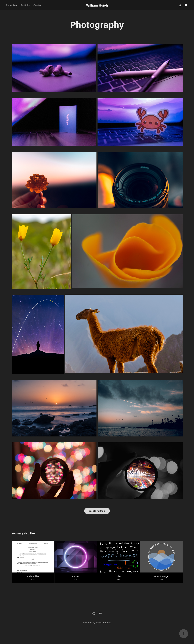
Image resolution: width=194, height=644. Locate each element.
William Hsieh (97, 5)
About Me (11, 5)
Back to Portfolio (97, 511)
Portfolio (25, 5)
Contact (38, 5)
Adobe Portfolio (103, 622)
